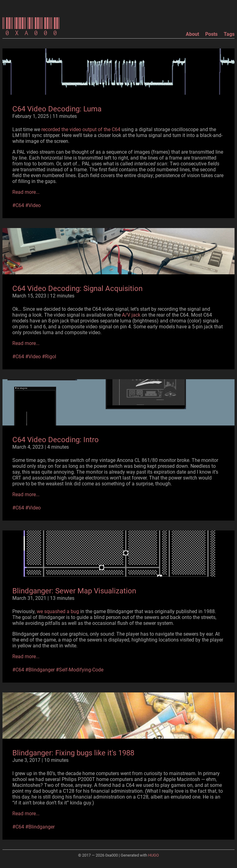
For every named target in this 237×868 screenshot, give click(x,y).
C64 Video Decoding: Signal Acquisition (77, 289)
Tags (229, 34)
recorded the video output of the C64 (81, 129)
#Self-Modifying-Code (80, 670)
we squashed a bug (58, 611)
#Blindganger (40, 670)
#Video (33, 205)
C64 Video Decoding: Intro (56, 440)
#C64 (18, 205)
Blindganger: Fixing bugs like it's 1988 (73, 753)
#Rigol (49, 357)
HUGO (154, 855)
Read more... (26, 192)
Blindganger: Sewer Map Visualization (74, 591)
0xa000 (31, 27)
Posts (211, 34)
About (192, 34)
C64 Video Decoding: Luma (57, 109)
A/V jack (131, 315)
